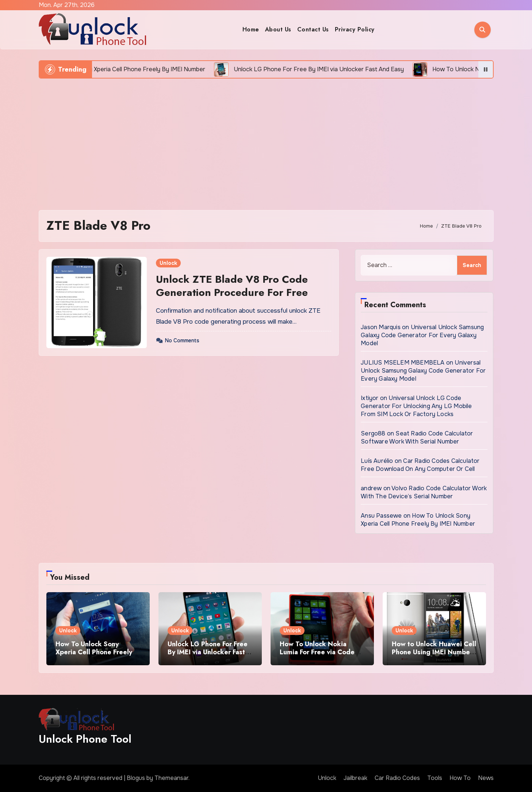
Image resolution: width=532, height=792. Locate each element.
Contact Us (313, 29)
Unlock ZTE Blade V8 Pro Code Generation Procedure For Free (232, 286)
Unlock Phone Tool (85, 739)
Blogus (136, 778)
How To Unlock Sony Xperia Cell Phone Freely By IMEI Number (418, 520)
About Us (278, 29)
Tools (435, 778)
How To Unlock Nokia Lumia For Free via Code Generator (317, 652)
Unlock (168, 263)
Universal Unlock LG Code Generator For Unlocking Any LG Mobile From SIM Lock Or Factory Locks (416, 406)
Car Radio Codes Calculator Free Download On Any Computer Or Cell (420, 465)
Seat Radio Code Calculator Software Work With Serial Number (417, 437)
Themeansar (171, 778)
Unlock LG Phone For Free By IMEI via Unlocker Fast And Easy (208, 652)
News (486, 778)
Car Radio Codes (397, 778)
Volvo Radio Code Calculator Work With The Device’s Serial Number (424, 492)
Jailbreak (355, 778)
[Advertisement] (266, 141)
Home (251, 29)
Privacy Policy (355, 29)
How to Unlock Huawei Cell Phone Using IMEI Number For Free (434, 652)
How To (460, 778)
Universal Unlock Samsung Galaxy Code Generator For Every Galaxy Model (422, 335)
